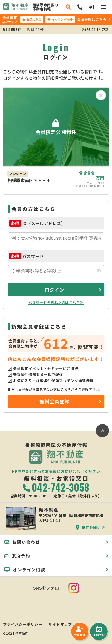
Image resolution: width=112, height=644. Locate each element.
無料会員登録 (55, 401)
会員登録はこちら (92, 19)
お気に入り (32, 19)
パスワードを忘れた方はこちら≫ (56, 302)
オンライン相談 (25, 569)
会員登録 (80, 631)
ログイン (55, 290)
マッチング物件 (60, 19)
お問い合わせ (22, 542)
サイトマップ (60, 624)
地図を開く (88, 527)
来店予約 (99, 631)
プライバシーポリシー (23, 624)
